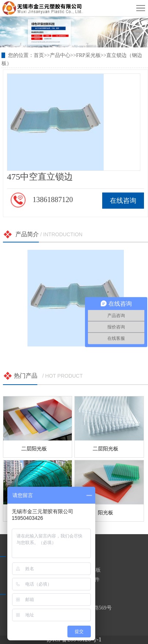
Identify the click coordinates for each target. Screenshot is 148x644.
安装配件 (89, 580)
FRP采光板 (88, 55)
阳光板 (106, 513)
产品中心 (60, 55)
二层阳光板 (34, 449)
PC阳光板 (90, 570)
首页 (39, 55)
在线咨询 (123, 201)
